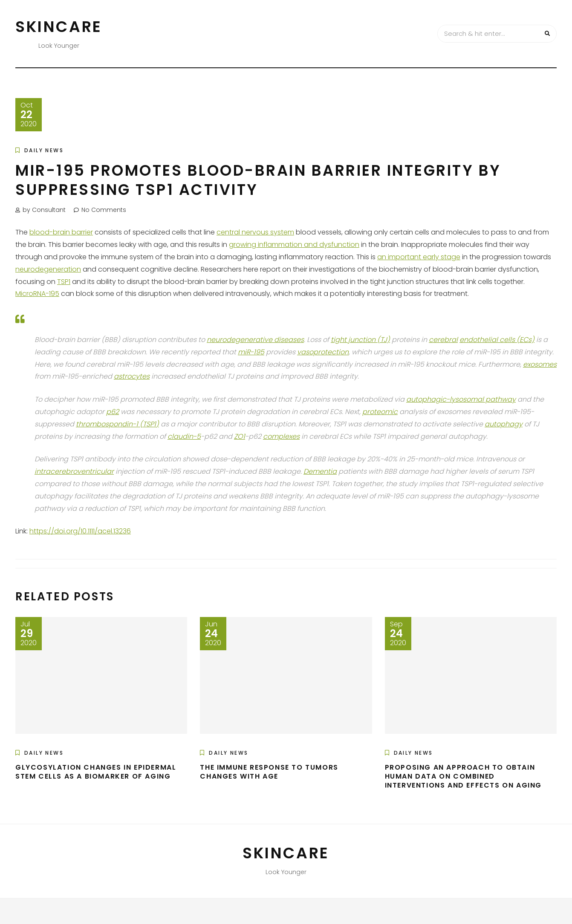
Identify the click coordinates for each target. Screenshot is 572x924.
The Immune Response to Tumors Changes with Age (269, 772)
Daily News (44, 150)
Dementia (320, 471)
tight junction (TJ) (360, 340)
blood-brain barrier (61, 232)
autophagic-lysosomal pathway (461, 399)
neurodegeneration (48, 269)
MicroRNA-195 (37, 294)
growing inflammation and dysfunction (294, 245)
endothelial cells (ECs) (497, 340)
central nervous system (255, 232)
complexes (281, 436)
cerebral (443, 340)
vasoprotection (323, 352)
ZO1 (240, 436)
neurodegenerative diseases (255, 340)
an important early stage (419, 257)
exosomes (540, 364)
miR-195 (251, 352)
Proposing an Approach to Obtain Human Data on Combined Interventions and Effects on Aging (463, 776)
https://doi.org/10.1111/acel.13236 (80, 531)
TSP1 (64, 282)
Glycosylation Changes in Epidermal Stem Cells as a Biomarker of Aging (96, 772)
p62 (113, 412)
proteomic (380, 412)
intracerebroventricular (74, 471)
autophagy (504, 424)
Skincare (59, 27)
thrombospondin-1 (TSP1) (117, 424)
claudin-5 (184, 436)
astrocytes (132, 376)
